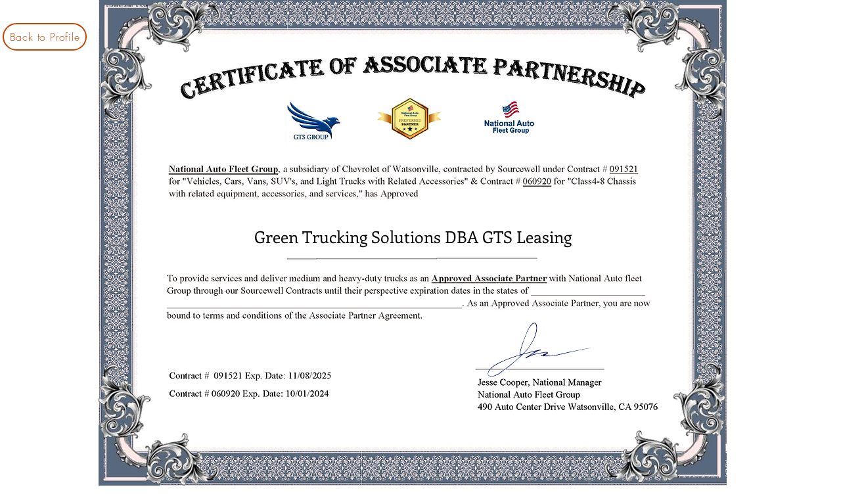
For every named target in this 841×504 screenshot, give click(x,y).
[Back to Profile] (45, 37)
